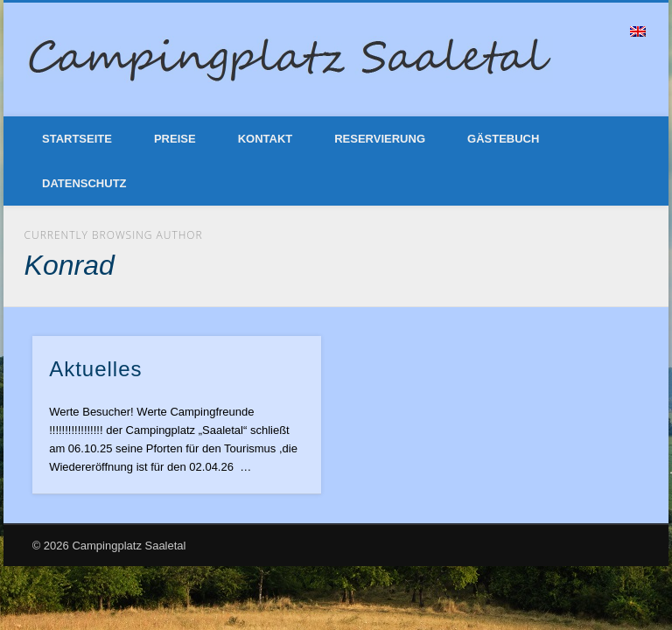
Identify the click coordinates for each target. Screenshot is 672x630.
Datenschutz (84, 183)
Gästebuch (503, 139)
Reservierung (380, 139)
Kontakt (266, 139)
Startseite (77, 139)
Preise (175, 139)
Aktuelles (95, 369)
